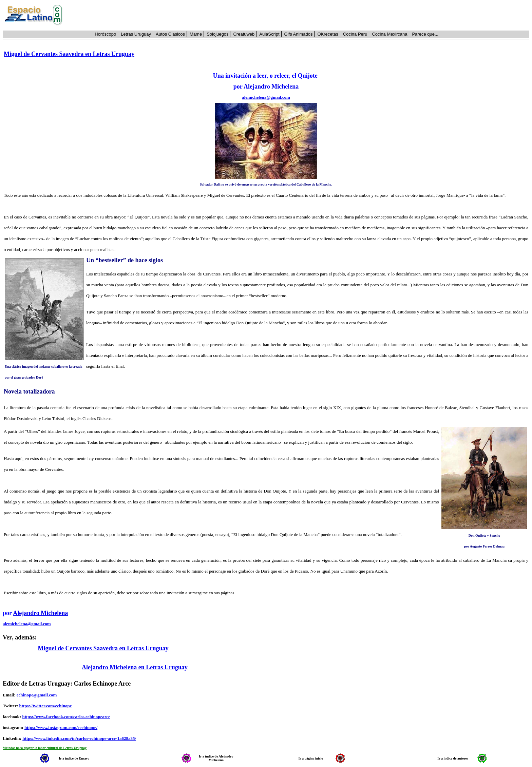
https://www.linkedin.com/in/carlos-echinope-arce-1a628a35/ (79, 738)
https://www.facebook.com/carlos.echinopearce (66, 717)
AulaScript (269, 34)
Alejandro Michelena (271, 87)
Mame (196, 34)
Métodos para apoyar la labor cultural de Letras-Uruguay (45, 748)
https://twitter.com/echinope (45, 706)
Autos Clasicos (170, 34)
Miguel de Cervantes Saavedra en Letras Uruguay (69, 54)
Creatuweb (244, 34)
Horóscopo (105, 34)
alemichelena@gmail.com (266, 97)
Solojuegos (217, 34)
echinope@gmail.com (37, 695)
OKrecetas (328, 34)
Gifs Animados (299, 34)
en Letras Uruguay (162, 667)
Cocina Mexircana (389, 34)
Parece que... (425, 34)
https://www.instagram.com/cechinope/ (61, 727)
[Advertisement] (300, 15)
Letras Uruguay (136, 34)
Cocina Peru (355, 34)
